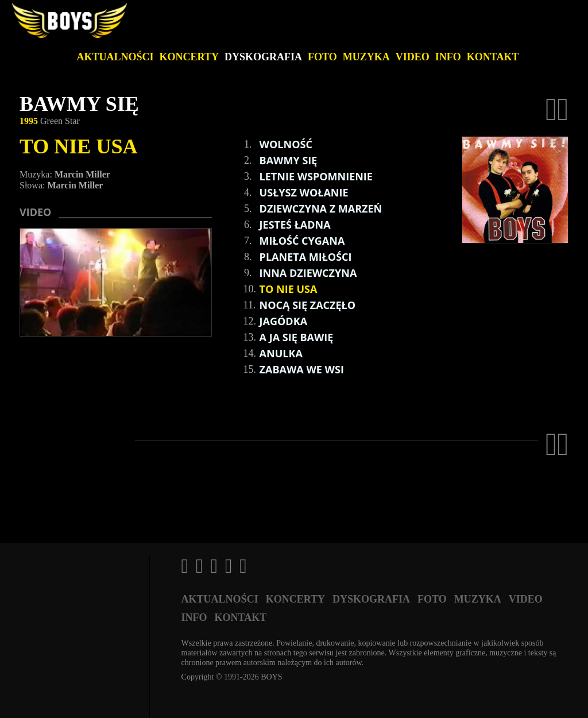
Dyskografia (263, 57)
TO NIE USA (78, 146)
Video (413, 57)
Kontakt (493, 57)
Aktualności (115, 57)
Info (448, 57)
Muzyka (366, 57)
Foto (322, 57)
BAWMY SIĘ (79, 104)
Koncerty (189, 57)
